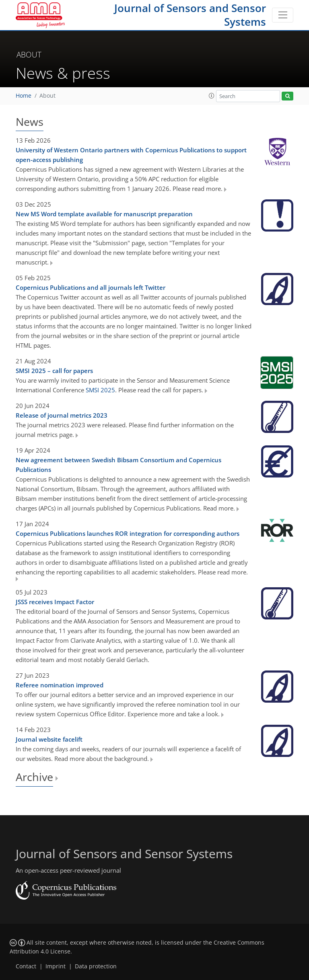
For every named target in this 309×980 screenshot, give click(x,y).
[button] (212, 96)
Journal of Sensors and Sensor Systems (190, 15)
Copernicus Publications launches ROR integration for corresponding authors (128, 533)
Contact (26, 966)
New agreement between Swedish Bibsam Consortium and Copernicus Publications (118, 465)
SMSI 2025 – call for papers (54, 371)
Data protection (96, 966)
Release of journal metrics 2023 (62, 415)
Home (24, 96)
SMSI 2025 (100, 390)
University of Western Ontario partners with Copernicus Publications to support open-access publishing (131, 155)
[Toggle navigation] (283, 15)
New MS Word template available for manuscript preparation (104, 214)
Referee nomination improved (60, 685)
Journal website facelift (49, 739)
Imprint (56, 966)
